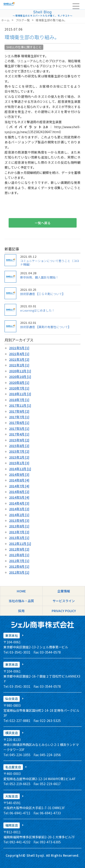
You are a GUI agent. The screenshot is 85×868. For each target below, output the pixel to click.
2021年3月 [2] (19, 359)
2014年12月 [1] (20, 469)
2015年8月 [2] (19, 446)
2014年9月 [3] (19, 474)
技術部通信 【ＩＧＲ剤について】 (43, 294)
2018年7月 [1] (19, 400)
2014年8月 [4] (19, 480)
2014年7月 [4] (19, 486)
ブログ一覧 (23, 20)
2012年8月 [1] (19, 555)
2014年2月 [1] (19, 515)
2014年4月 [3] (19, 503)
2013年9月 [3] (19, 520)
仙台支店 (12, 699)
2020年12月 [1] (20, 371)
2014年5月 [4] (19, 497)
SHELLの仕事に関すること (24, 47)
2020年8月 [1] (19, 382)
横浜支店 (12, 733)
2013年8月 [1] (19, 526)
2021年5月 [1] (19, 348)
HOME (21, 591)
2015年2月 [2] (19, 457)
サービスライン (64, 601)
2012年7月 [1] (19, 561)
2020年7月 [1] (19, 388)
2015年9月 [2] (19, 440)
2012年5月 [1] (19, 572)
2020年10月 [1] (20, 377)
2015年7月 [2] (19, 451)
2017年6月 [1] (19, 423)
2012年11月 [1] (20, 543)
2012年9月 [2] (19, 549)
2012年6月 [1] (19, 566)
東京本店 (12, 664)
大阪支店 (12, 796)
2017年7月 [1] (19, 417)
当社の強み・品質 (21, 601)
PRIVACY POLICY (64, 611)
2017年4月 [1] (19, 434)
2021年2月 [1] (19, 365)
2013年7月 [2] (19, 532)
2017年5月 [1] (19, 428)
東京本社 (12, 635)
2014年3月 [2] (19, 509)
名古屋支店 (13, 767)
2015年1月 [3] (19, 463)
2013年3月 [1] (19, 538)
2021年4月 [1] (19, 354)
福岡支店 (12, 825)
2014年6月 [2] (19, 492)
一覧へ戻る (43, 223)
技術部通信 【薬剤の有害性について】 (46, 327)
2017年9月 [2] (19, 411)
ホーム (5, 20)
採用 (21, 611)
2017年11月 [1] (20, 405)
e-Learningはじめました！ (37, 310)
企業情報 (64, 591)
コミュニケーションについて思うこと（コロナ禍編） (50, 263)
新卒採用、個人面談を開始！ (39, 277)
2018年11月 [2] (20, 394)
